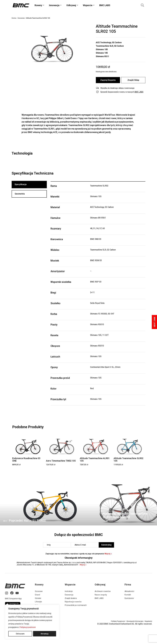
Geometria (20, 195)
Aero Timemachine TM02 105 (61, 461)
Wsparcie (88, 5)
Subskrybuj (106, 545)
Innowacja (54, 5)
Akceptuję (45, 634)
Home (14, 18)
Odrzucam (20, 634)
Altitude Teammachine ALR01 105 (95, 459)
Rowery (38, 5)
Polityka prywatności (28, 627)
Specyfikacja (21, 185)
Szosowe (21, 18)
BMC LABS (105, 5)
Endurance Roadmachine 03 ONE (26, 459)
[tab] (29, 185)
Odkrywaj (71, 5)
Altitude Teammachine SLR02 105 (128, 459)
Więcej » (108, 554)
